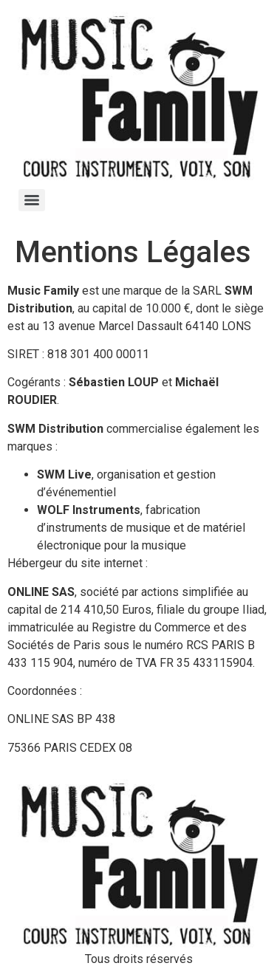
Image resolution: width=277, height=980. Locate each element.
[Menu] (32, 200)
